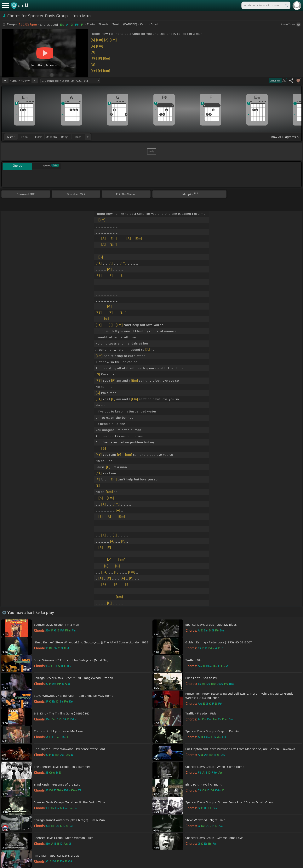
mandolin (51, 137)
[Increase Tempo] (35, 81)
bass (78, 137)
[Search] (286, 5)
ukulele (38, 137)
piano (24, 137)
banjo (65, 137)
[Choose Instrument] (88, 137)
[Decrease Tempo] (5, 81)
